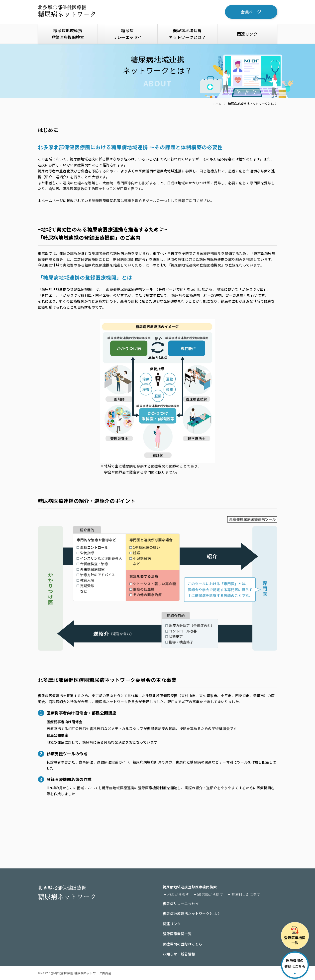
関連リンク (247, 34)
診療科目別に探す (246, 895)
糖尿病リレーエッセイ (127, 34)
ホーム (217, 104)
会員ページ (251, 12)
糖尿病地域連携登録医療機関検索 (68, 34)
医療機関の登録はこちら (183, 944)
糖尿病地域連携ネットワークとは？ (187, 34)
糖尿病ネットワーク (67, 11)
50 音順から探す (210, 895)
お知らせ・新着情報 (179, 954)
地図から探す (178, 895)
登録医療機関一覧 (177, 934)
